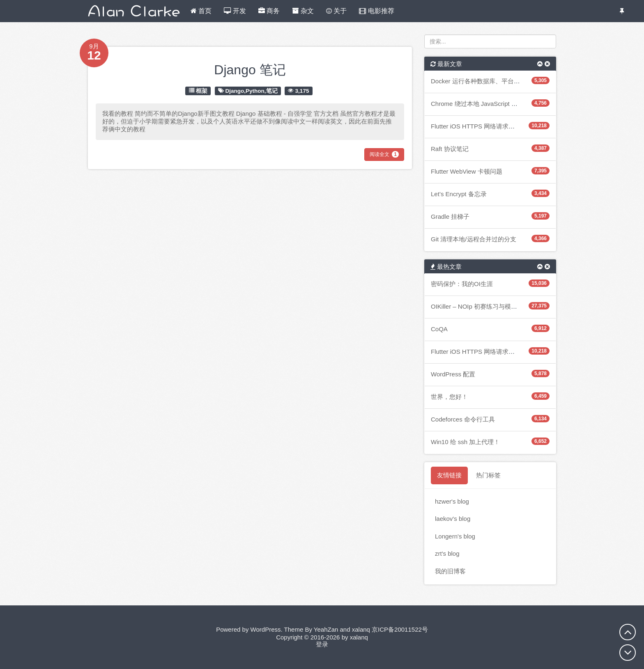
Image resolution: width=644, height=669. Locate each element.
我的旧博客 (450, 571)
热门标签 (488, 475)
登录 (322, 644)
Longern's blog (455, 536)
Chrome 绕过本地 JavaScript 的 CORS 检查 (491, 104)
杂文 (303, 11)
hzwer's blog (452, 501)
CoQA (439, 329)
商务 (269, 11)
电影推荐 (376, 11)
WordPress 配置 (453, 374)
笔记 (272, 90)
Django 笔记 (250, 70)
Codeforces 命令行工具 (463, 419)
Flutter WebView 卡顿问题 (467, 171)
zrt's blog (447, 553)
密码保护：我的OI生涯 (462, 284)
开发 (235, 11)
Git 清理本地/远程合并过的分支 (474, 239)
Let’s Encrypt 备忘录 (459, 194)
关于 (336, 11)
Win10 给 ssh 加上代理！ (465, 442)
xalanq (361, 629)
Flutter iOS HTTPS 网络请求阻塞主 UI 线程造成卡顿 (502, 126)
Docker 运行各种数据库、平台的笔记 (482, 81)
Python (255, 90)
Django (235, 90)
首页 (201, 11)
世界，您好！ (449, 397)
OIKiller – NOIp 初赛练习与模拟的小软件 (486, 306)
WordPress (266, 629)
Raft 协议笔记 (450, 149)
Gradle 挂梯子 (450, 217)
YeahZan (326, 629)
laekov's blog (453, 519)
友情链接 (449, 475)
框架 (202, 90)
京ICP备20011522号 (400, 629)
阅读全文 (384, 154)
